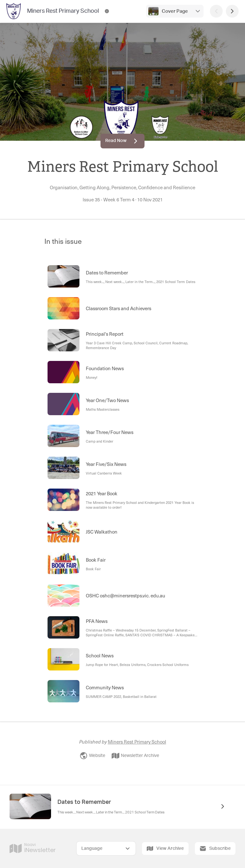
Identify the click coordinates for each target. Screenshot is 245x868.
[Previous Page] (216, 11)
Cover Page (175, 11)
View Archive (165, 849)
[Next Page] (232, 11)
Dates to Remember (84, 802)
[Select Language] (106, 848)
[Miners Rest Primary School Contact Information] (107, 11)
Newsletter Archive (135, 756)
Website (93, 756)
